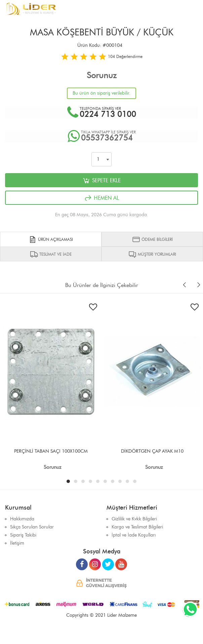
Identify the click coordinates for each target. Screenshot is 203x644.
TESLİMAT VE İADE (51, 254)
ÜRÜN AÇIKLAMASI (51, 239)
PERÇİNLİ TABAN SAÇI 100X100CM (51, 451)
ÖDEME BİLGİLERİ (152, 239)
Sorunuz (102, 75)
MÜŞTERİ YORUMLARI (152, 254)
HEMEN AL (101, 198)
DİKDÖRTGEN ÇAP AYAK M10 (152, 451)
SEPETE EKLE (101, 181)
